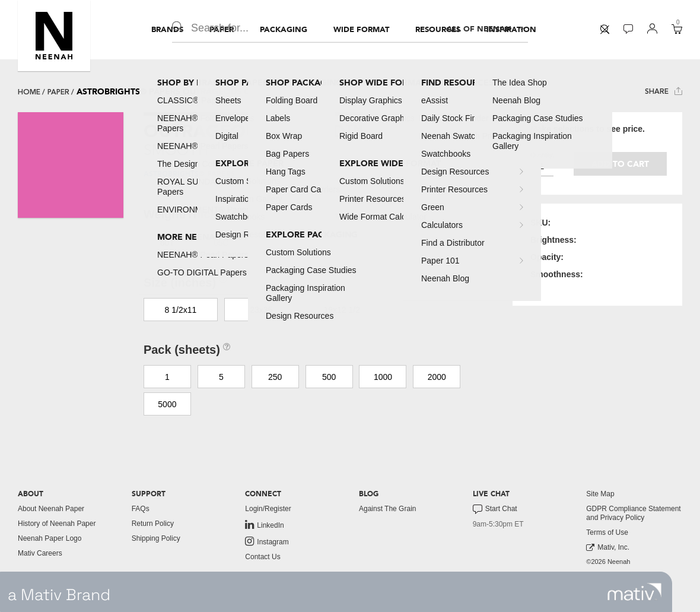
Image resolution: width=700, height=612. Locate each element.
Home (29, 92)
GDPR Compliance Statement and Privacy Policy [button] (633, 513)
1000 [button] (383, 377)
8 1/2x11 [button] (181, 310)
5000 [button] (167, 404)
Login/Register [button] (268, 509)
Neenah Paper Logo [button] (50, 538)
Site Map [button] (600, 494)
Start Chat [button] (495, 509)
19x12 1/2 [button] (342, 310)
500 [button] (329, 377)
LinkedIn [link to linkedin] (264, 525)
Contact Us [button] (262, 557)
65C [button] (221, 243)
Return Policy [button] (153, 524)
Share (664, 91)
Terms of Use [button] (607, 532)
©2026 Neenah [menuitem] (608, 562)
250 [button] (275, 377)
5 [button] (221, 377)
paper (58, 92)
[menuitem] (167, 30)
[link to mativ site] (634, 592)
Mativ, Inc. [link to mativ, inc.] (608, 548)
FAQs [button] (141, 509)
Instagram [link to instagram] (267, 541)
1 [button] (167, 377)
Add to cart (620, 164)
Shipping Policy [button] (156, 538)
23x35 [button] (261, 310)
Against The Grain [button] (388, 509)
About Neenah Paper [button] (51, 509)
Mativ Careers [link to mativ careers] (40, 553)
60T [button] (167, 243)
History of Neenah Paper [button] (57, 524)
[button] (54, 36)
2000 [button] (437, 377)
